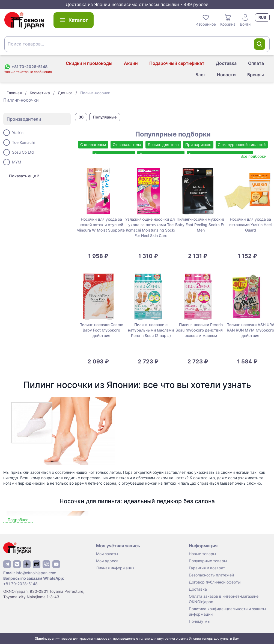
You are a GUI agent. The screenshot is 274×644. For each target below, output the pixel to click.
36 (81, 117)
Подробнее (18, 520)
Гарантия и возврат (207, 568)
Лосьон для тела (163, 145)
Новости (226, 75)
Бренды (256, 75)
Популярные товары (208, 561)
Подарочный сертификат (177, 63)
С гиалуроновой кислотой (242, 145)
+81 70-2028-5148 (20, 584)
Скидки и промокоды (89, 63)
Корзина (228, 20)
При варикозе (198, 145)
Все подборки (253, 156)
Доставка (226, 63)
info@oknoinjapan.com (36, 573)
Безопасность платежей (211, 575)
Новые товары (202, 554)
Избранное (206, 20)
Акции (131, 63)
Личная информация (115, 568)
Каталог (74, 20)
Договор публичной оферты (215, 582)
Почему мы (200, 621)
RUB (262, 17)
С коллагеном (93, 145)
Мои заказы (107, 554)
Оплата (256, 63)
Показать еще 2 (24, 176)
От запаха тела (127, 145)
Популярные (105, 117)
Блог (200, 75)
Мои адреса (107, 561)
